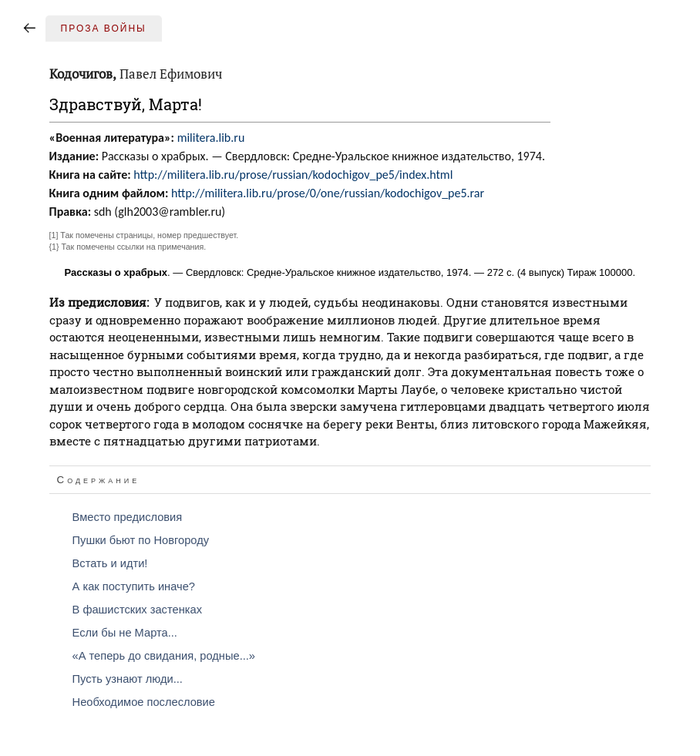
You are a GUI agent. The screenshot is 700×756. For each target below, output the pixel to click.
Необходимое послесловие (144, 702)
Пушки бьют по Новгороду (141, 540)
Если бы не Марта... (125, 633)
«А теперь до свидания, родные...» (164, 656)
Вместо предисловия (128, 517)
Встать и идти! (110, 563)
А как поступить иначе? (134, 586)
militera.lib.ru (211, 138)
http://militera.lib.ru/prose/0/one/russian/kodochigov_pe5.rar (328, 193)
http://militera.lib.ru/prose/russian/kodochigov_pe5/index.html (293, 175)
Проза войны (104, 29)
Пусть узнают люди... (128, 679)
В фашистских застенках (137, 610)
